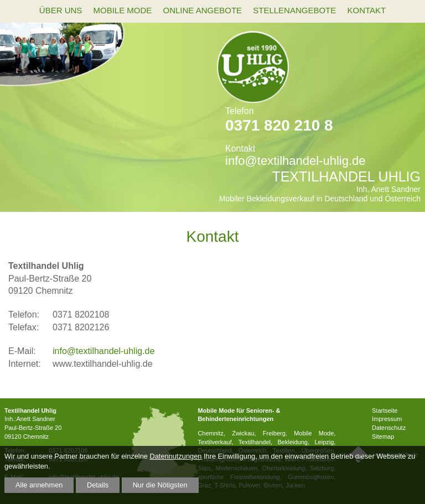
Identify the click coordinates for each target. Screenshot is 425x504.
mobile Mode (122, 10)
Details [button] (98, 485)
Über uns (61, 10)
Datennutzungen (175, 456)
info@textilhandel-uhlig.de (296, 161)
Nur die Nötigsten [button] (160, 485)
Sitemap (383, 437)
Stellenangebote (294, 10)
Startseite (385, 411)
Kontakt (366, 10)
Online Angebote (203, 10)
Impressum (387, 419)
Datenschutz (389, 428)
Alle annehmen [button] (39, 485)
